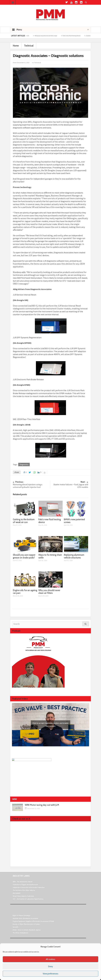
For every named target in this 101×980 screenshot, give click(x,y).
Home (16, 46)
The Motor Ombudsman (20, 933)
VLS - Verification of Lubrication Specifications (28, 899)
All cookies (51, 959)
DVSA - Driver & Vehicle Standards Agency (27, 930)
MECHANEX (17, 893)
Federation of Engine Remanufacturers (25, 884)
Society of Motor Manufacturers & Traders (26, 924)
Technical (29, 46)
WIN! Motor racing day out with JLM (42, 805)
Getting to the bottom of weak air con (24, 521)
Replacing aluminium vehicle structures (74, 556)
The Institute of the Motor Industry (24, 890)
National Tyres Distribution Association (25, 918)
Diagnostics (24, 464)
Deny (50, 966)
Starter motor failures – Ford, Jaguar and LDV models (69, 484)
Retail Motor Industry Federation (23, 896)
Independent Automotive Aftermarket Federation (29, 887)
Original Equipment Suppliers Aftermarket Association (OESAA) (33, 921)
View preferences (50, 974)
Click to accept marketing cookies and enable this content (50, 725)
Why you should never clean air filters (49, 592)
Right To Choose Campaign (21, 915)
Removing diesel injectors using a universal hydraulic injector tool (32, 484)
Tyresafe (15, 927)
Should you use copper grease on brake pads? (24, 556)
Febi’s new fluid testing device (74, 36)
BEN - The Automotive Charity (23, 882)
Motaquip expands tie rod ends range (49, 36)
